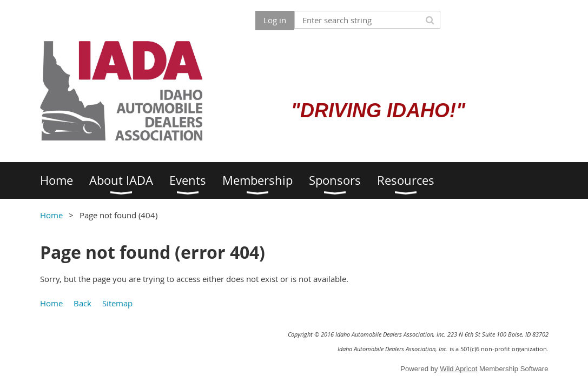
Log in (275, 20)
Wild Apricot (458, 369)
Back (82, 303)
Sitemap (117, 303)
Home (51, 215)
